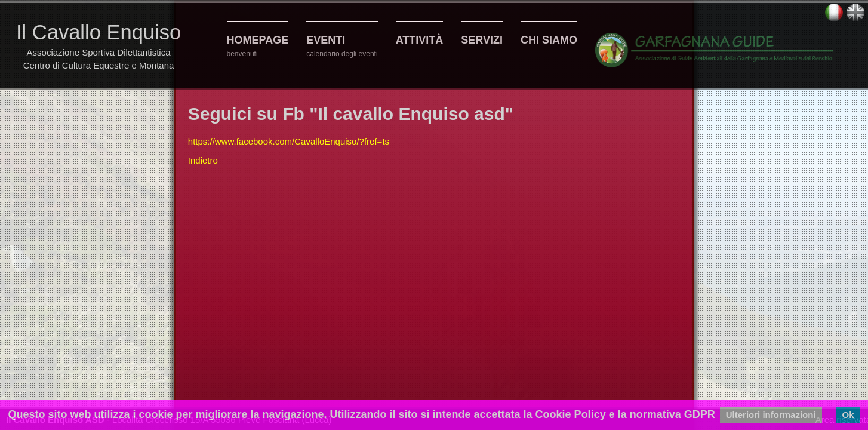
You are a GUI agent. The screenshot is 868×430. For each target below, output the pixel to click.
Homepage (258, 40)
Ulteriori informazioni (771, 415)
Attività (420, 40)
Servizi (482, 40)
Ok (848, 415)
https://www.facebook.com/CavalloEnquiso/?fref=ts (289, 141)
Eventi (326, 40)
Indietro (203, 160)
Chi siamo (549, 40)
